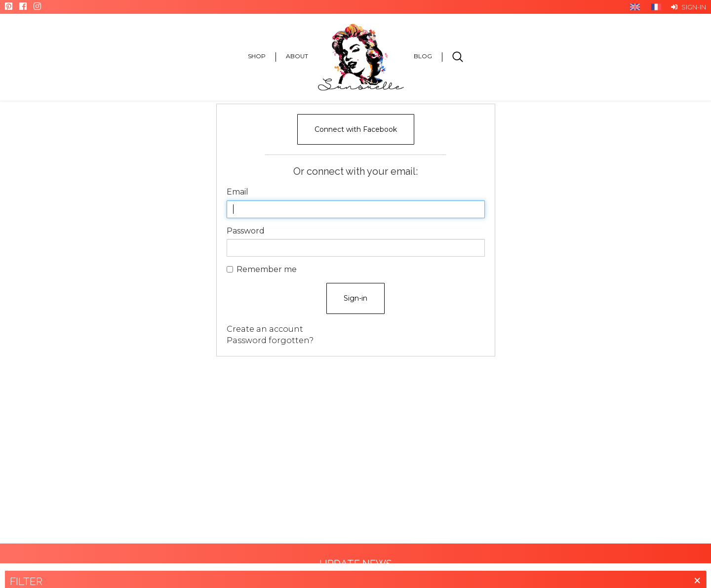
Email (237, 192)
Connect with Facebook (356, 129)
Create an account (265, 329)
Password (246, 231)
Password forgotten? (270, 340)
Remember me (262, 269)
